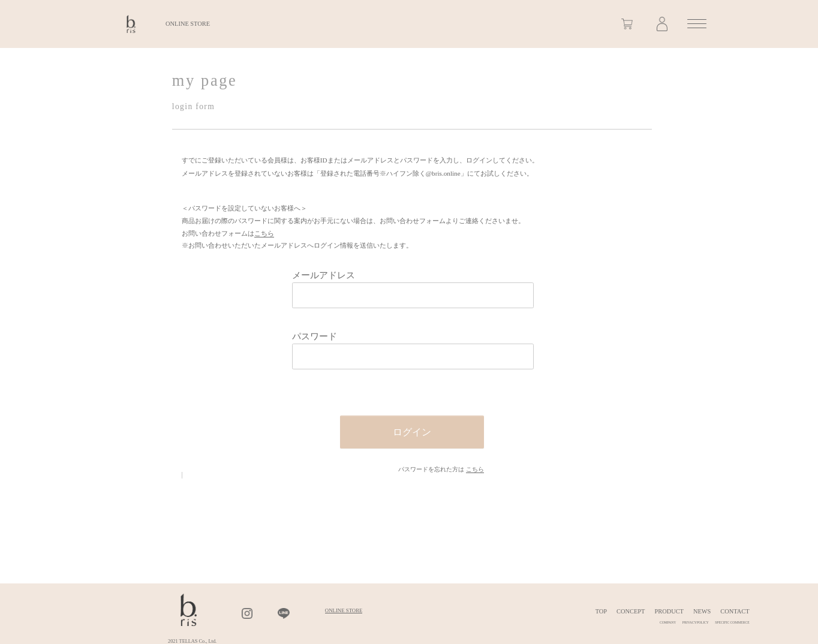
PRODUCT (669, 611)
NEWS (702, 611)
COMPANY (668, 622)
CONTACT (735, 611)
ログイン (412, 432)
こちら (264, 233)
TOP (601, 611)
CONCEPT (631, 611)
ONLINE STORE (188, 24)
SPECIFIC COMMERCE (732, 622)
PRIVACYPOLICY (696, 622)
